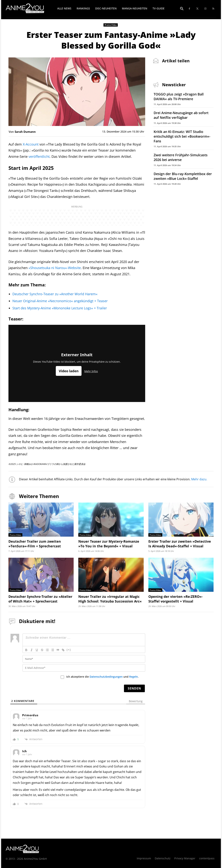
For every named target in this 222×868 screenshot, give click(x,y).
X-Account (31, 144)
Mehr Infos (91, 371)
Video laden (69, 371)
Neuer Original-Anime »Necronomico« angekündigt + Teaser (60, 301)
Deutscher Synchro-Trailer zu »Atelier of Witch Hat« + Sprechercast (40, 599)
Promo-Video (111, 25)
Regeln (134, 677)
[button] (182, 9)
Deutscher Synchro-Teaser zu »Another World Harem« (55, 294)
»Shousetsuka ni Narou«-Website (55, 268)
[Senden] (134, 688)
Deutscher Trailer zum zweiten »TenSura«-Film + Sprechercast (35, 544)
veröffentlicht (39, 156)
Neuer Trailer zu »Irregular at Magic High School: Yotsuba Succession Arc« (110, 599)
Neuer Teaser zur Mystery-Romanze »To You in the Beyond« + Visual (109, 544)
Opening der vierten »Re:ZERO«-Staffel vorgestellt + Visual (176, 599)
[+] (69, 650)
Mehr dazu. (199, 479)
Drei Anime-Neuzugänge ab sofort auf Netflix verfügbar (181, 115)
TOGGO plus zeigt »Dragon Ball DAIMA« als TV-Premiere (179, 96)
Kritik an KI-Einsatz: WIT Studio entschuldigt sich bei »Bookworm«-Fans (182, 136)
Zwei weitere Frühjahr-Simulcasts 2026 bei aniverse (181, 157)
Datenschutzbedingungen (106, 677)
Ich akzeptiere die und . (102, 677)
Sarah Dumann (25, 132)
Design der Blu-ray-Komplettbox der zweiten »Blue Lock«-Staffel (183, 176)
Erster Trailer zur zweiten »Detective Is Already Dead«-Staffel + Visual (180, 544)
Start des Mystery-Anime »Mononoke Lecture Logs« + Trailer (60, 308)
